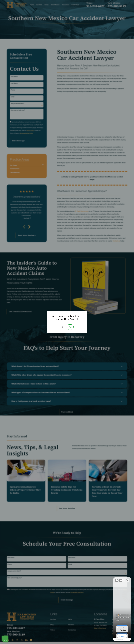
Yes (70, 327)
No (63, 327)
